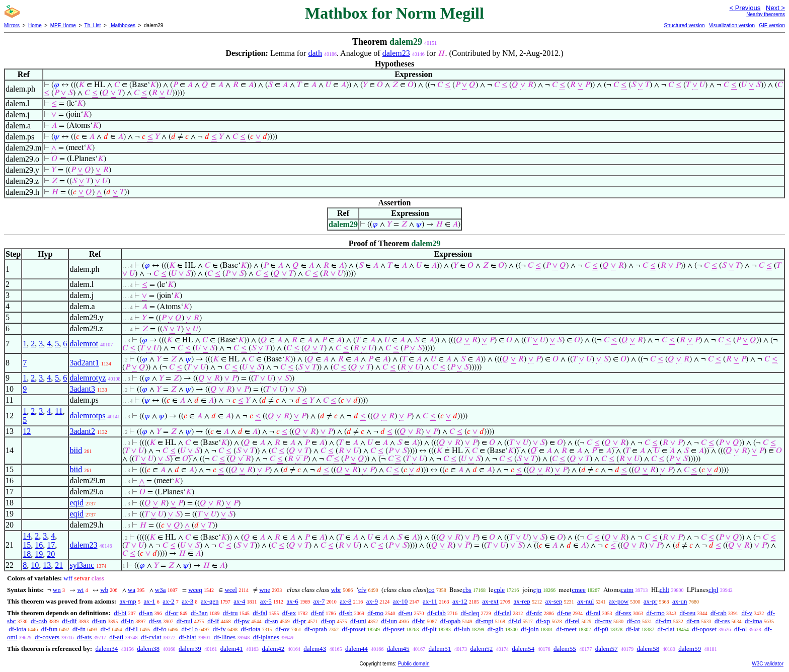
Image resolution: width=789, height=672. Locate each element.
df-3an (199, 613)
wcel (231, 590)
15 (27, 545)
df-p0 (601, 629)
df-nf (318, 613)
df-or (172, 613)
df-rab (719, 613)
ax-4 (239, 601)
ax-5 (266, 601)
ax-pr (650, 601)
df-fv (219, 629)
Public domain (414, 664)
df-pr (299, 621)
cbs (467, 590)
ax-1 (150, 601)
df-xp (543, 621)
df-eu (405, 613)
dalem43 (315, 649)
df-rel (572, 621)
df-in (128, 621)
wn (57, 590)
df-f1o (189, 629)
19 (39, 554)
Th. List (93, 25)
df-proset (354, 629)
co (431, 590)
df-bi (120, 613)
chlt (665, 590)
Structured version (684, 25)
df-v (747, 613)
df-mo (375, 613)
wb (104, 590)
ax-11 (430, 601)
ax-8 (345, 601)
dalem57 (607, 649)
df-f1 (132, 629)
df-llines (225, 637)
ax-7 (319, 601)
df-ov (282, 629)
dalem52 (481, 649)
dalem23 (396, 53)
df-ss (155, 621)
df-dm (664, 621)
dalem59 (690, 649)
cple (499, 590)
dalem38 (148, 649)
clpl (714, 590)
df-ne (564, 613)
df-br (419, 621)
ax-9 (372, 601)
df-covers (47, 637)
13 (47, 565)
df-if (213, 621)
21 (59, 565)
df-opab (450, 621)
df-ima (754, 621)
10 (35, 565)
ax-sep (554, 601)
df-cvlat (151, 637)
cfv (363, 590)
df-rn (693, 621)
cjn (537, 590)
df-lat (633, 629)
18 (27, 554)
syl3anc (82, 565)
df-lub (462, 629)
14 (27, 536)
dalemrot (84, 344)
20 (51, 554)
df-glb (496, 629)
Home (35, 25)
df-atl (116, 637)
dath (315, 53)
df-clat (666, 629)
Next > (775, 8)
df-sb (346, 613)
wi (80, 590)
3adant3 (82, 389)
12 (27, 431)
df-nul (185, 621)
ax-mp (128, 601)
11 (59, 411)
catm (627, 590)
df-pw (242, 621)
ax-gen (210, 601)
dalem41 (232, 649)
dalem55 (565, 649)
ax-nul (585, 601)
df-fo (160, 629)
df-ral (593, 613)
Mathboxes (122, 25)
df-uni (358, 621)
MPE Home (63, 25)
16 (39, 545)
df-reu (687, 613)
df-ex (289, 613)
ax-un (680, 601)
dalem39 (190, 649)
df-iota (17, 629)
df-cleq (470, 613)
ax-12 (460, 601)
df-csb (39, 621)
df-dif (69, 621)
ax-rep (522, 601)
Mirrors (12, 25)
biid (76, 450)
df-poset (394, 629)
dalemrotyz (88, 378)
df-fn (79, 629)
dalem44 (357, 649)
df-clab (437, 613)
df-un (99, 621)
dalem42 (273, 649)
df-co (633, 621)
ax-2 (168, 601)
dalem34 (106, 649)
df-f (106, 629)
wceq (195, 590)
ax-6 (293, 601)
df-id (515, 621)
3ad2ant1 (84, 363)
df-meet (566, 629)
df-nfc (534, 613)
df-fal (260, 613)
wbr (336, 590)
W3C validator (768, 664)
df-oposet (704, 629)
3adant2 (82, 431)
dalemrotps (87, 416)
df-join (530, 629)
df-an (146, 613)
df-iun (389, 621)
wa (132, 590)
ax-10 (401, 601)
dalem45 (398, 649)
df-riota (250, 629)
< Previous (745, 8)
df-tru (230, 613)
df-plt (429, 629)
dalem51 (440, 649)
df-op (328, 621)
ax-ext (490, 601)
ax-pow (619, 601)
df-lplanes (266, 637)
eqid (76, 503)
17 (51, 545)
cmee (578, 590)
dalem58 (648, 649)
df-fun (50, 629)
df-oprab (316, 629)
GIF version (772, 25)
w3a (161, 590)
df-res (722, 621)
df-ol (740, 629)
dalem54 (523, 649)
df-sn (271, 621)
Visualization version (732, 25)
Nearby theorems (766, 14)
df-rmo (656, 613)
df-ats (85, 637)
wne (265, 590)
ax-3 (187, 601)
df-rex (623, 613)
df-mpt (484, 621)
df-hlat (187, 637)
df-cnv (603, 621)
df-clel (503, 613)
